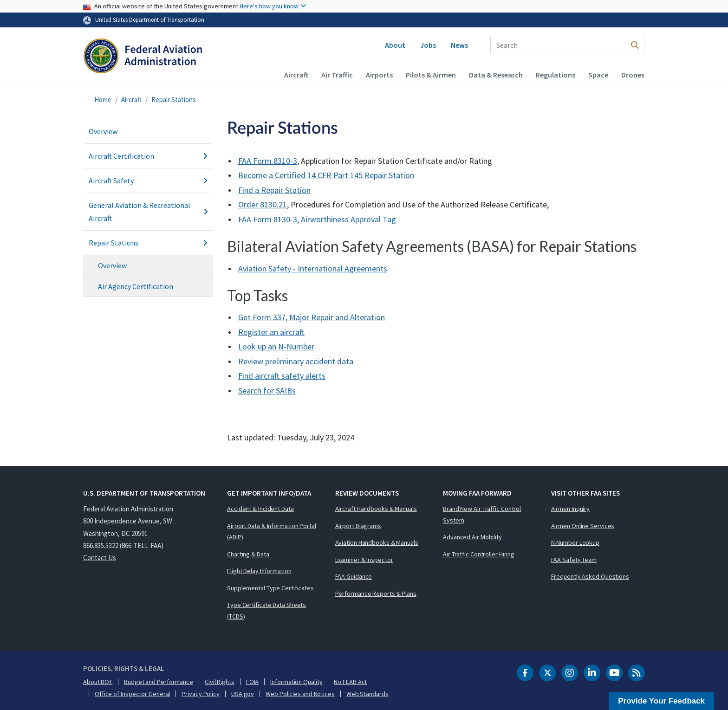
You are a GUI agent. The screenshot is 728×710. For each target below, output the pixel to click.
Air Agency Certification (136, 286)
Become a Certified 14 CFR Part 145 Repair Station (326, 175)
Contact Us (100, 558)
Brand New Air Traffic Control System (482, 514)
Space (598, 75)
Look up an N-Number (276, 346)
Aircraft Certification (148, 156)
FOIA (253, 682)
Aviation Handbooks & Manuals (377, 542)
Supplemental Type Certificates (270, 588)
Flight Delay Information (259, 571)
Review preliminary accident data (296, 361)
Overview (103, 131)
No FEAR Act (350, 682)
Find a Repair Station (274, 190)
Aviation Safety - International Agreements (313, 268)
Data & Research (496, 75)
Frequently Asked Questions (590, 576)
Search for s (267, 390)
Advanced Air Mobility (472, 537)
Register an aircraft (271, 332)
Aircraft (296, 75)
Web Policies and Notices (300, 694)
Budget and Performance (159, 682)
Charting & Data (248, 554)
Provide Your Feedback (661, 701)
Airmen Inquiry (571, 509)
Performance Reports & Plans (376, 594)
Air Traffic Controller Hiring (479, 554)
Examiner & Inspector (364, 560)
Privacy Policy (201, 694)
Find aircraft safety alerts (282, 376)
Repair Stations (174, 100)
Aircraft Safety (148, 181)
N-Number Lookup (575, 542)
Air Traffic (337, 75)
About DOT (98, 682)
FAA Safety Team (574, 560)
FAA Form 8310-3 (268, 161)
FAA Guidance (354, 576)
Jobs (428, 45)
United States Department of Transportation (150, 19)
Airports (379, 75)
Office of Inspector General (132, 694)
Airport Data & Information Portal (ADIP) (272, 532)
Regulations (556, 75)
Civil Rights (220, 682)
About (395, 45)
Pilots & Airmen (431, 75)
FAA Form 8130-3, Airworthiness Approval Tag (317, 219)
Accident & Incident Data (260, 509)
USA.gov (243, 694)
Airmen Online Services (583, 526)
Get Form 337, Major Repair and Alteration (312, 317)
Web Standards (367, 694)
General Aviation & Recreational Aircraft (148, 212)
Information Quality (296, 682)
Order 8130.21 (263, 204)
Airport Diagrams (358, 526)
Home (103, 100)
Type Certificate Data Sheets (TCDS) (266, 610)
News (459, 45)
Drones (633, 75)
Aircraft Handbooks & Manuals (376, 509)
